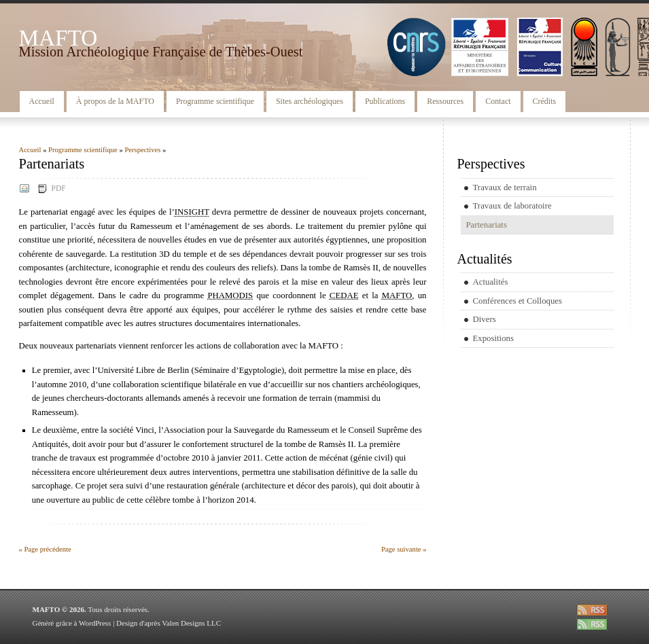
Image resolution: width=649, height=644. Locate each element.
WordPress (95, 623)
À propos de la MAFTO (115, 101)
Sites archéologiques (310, 101)
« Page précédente (45, 549)
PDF (59, 188)
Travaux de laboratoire (512, 206)
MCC (540, 47)
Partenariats (487, 225)
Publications (385, 101)
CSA (584, 47)
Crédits (545, 101)
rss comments (592, 624)
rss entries (592, 610)
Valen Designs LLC (191, 623)
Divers (485, 319)
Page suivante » (404, 549)
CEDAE (618, 47)
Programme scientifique (215, 101)
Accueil (42, 101)
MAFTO (58, 38)
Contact (498, 101)
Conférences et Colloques (518, 301)
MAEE (480, 47)
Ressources (445, 101)
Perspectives (142, 150)
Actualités (491, 282)
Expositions (493, 338)
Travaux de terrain (505, 187)
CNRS (417, 47)
